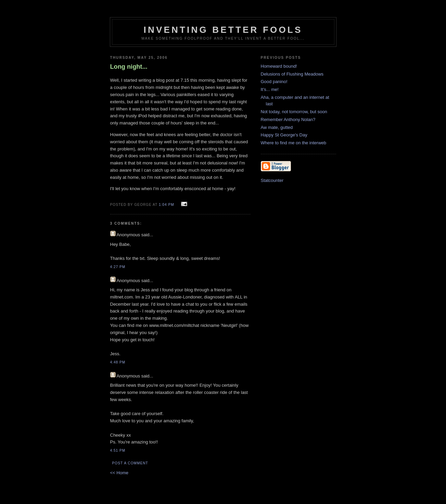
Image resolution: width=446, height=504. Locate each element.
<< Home (119, 473)
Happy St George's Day (284, 135)
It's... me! (270, 89)
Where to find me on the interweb (294, 143)
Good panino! (274, 82)
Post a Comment (130, 463)
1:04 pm (167, 205)
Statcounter (272, 180)
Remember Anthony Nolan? (288, 120)
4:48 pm (118, 362)
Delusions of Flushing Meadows (292, 74)
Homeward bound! (279, 66)
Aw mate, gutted (277, 127)
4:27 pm (118, 267)
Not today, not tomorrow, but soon (294, 112)
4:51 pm (118, 450)
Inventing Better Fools (223, 30)
